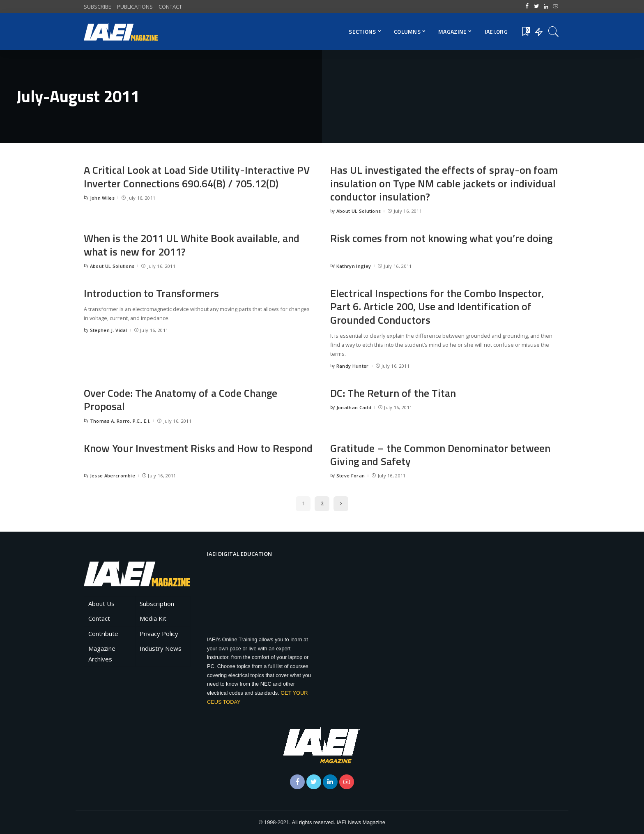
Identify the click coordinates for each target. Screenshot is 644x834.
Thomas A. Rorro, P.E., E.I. (120, 421)
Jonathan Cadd (354, 407)
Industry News (161, 648)
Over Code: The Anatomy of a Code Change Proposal (181, 400)
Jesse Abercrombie (113, 476)
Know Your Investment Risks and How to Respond (199, 448)
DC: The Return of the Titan (393, 393)
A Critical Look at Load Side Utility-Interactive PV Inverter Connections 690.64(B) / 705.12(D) (197, 177)
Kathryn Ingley (354, 266)
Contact (99, 618)
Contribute (103, 634)
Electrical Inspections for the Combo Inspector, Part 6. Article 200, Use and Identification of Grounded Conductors (438, 306)
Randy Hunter (353, 366)
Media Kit (153, 618)
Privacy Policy (159, 634)
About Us (101, 604)
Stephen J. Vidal (109, 330)
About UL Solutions (359, 211)
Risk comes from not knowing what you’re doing (442, 238)
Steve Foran (351, 476)
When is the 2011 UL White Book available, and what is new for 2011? (193, 245)
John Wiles (102, 198)
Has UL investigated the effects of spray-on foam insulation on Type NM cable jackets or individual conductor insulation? (445, 183)
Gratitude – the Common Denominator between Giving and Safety (440, 455)
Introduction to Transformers (152, 293)
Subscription (157, 604)
